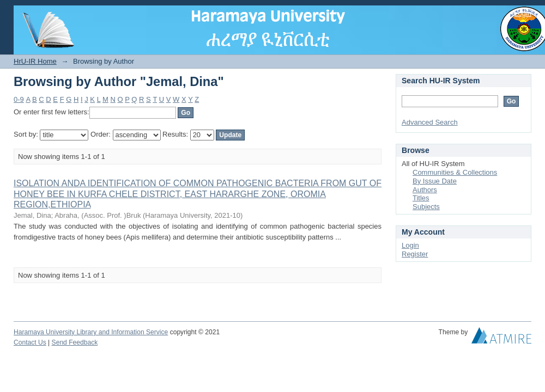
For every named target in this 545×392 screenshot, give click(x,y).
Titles (421, 198)
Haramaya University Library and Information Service (91, 332)
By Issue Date (435, 181)
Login (523, 13)
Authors (425, 190)
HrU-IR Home (35, 61)
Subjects (426, 207)
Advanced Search (430, 122)
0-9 (19, 99)
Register (415, 254)
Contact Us (30, 342)
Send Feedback (75, 342)
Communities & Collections (455, 172)
